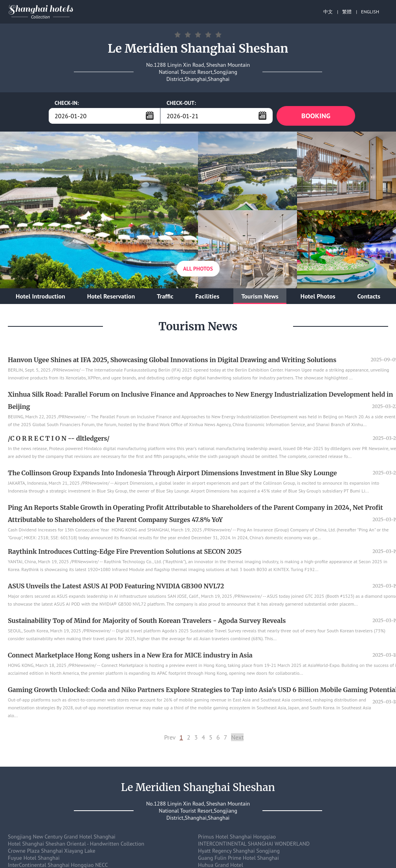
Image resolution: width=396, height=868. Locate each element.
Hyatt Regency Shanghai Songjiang (239, 851)
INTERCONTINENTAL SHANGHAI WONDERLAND (254, 844)
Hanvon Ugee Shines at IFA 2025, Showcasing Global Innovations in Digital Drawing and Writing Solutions (172, 360)
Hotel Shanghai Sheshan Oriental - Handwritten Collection (76, 844)
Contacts (368, 296)
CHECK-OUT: (181, 103)
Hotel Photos (318, 296)
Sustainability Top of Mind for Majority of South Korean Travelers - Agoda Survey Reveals (147, 621)
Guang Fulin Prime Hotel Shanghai (238, 858)
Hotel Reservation (111, 296)
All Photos (198, 269)
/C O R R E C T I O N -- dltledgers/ (59, 438)
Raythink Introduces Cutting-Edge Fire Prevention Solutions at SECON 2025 (125, 551)
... (150, 115)
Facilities (207, 296)
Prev (170, 737)
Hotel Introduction (40, 296)
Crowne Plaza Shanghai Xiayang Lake (52, 851)
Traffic (165, 296)
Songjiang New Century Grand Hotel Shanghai (62, 837)
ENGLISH (370, 12)
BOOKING (316, 116)
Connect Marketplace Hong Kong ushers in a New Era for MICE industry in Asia (130, 655)
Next (237, 737)
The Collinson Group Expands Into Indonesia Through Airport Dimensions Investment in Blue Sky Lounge (172, 473)
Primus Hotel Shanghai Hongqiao (237, 837)
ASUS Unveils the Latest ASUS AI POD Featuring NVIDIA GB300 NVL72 (116, 586)
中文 (328, 12)
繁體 (347, 12)
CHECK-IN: (67, 103)
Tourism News (260, 296)
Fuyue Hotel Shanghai (34, 858)
